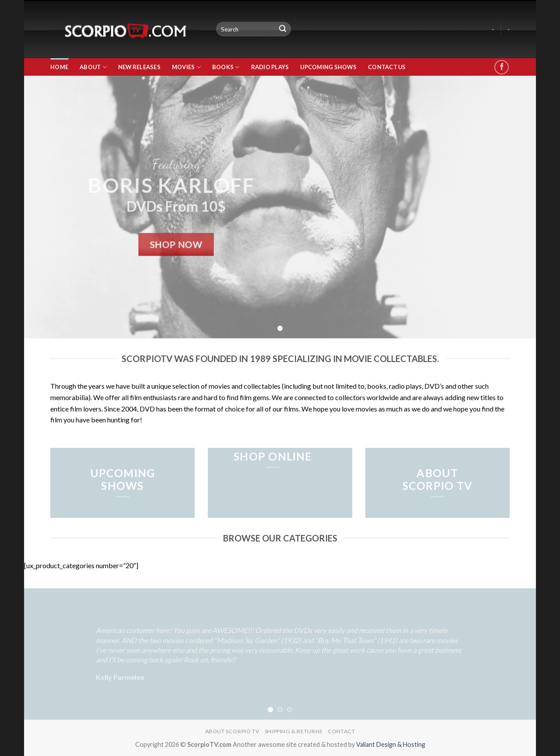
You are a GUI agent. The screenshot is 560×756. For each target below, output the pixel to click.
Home (59, 67)
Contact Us (387, 67)
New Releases (139, 67)
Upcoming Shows (328, 67)
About (93, 67)
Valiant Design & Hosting (391, 744)
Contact (341, 731)
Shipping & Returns (294, 731)
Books (226, 67)
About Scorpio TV (232, 731)
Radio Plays (270, 67)
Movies (186, 67)
